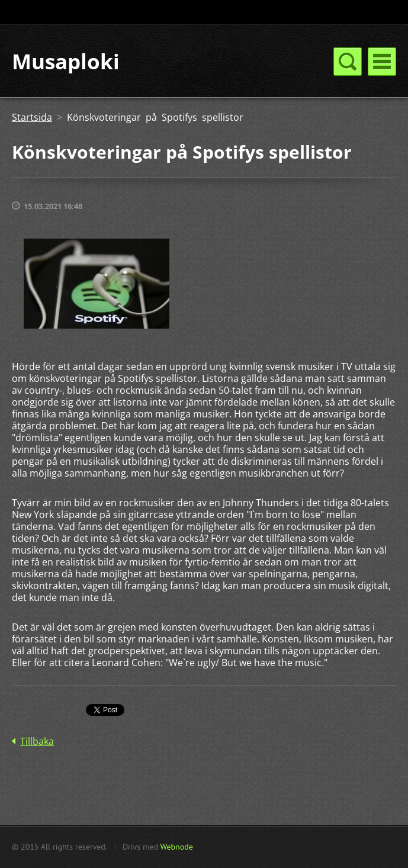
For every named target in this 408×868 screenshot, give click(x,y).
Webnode (176, 847)
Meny (382, 62)
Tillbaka (37, 741)
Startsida (32, 117)
